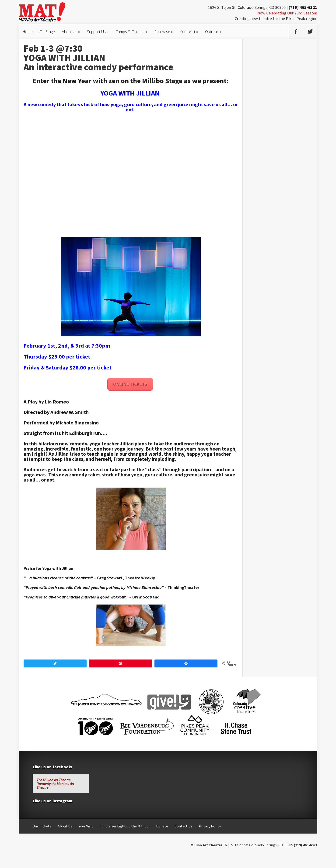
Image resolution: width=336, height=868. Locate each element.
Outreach (213, 32)
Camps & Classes (131, 32)
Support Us (98, 32)
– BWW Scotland (144, 597)
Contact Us (183, 826)
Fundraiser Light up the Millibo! (125, 826)
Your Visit (189, 32)
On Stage (47, 32)
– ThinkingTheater (182, 587)
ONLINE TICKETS (130, 384)
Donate (162, 826)
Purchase (164, 32)
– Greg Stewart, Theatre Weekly (124, 578)
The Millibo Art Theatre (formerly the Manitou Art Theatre (55, 783)
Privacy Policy (210, 826)
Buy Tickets (42, 826)
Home (28, 32)
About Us (71, 32)
